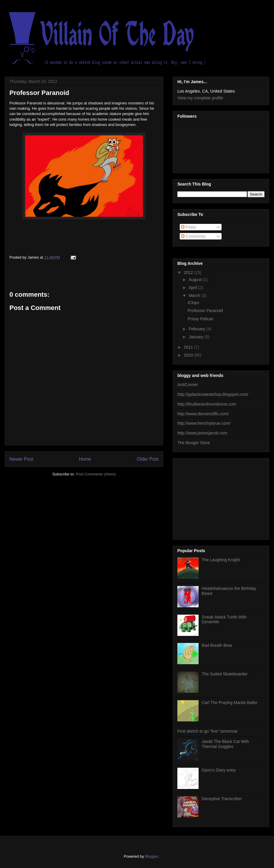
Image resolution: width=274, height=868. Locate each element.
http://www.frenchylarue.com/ (204, 423)
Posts (188, 227)
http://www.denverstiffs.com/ (203, 414)
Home (85, 459)
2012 (189, 273)
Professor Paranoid (39, 93)
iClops (193, 303)
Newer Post (21, 459)
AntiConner (188, 385)
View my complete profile (200, 98)
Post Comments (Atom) (96, 474)
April (193, 288)
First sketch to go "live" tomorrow (207, 731)
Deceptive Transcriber (222, 799)
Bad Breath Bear (217, 645)
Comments (193, 236)
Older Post (148, 459)
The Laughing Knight (221, 560)
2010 (189, 355)
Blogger (151, 856)
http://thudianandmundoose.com (207, 404)
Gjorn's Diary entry (219, 770)
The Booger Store (194, 443)
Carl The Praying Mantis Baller (230, 703)
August (195, 280)
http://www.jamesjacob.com (202, 433)
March (195, 296)
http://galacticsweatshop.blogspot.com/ (213, 394)
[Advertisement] (222, 497)
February (197, 329)
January (197, 337)
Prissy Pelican (201, 319)
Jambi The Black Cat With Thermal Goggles (226, 744)
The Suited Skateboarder (225, 674)
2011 (189, 347)
